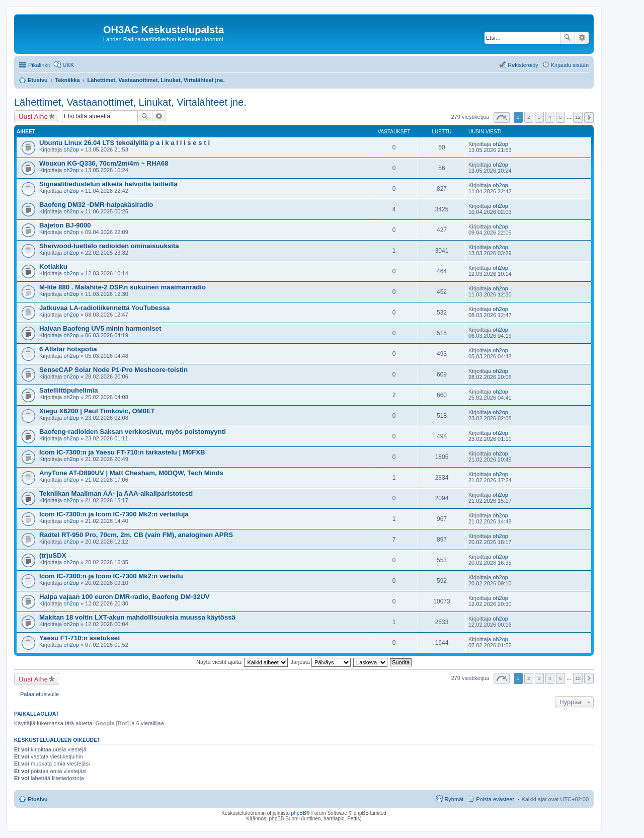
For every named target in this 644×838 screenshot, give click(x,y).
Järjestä (320, 662)
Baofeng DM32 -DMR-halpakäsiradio (96, 205)
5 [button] (560, 117)
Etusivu (38, 799)
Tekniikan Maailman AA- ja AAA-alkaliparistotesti (116, 493)
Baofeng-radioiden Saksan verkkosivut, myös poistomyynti (133, 432)
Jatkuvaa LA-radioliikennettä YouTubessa (104, 308)
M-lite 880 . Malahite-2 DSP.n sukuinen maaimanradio (123, 287)
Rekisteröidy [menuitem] (523, 65)
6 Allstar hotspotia (68, 349)
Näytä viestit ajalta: (242, 662)
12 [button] (578, 117)
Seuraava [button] (589, 118)
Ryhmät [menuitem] (454, 799)
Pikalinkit (39, 65)
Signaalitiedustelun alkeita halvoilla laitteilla (108, 184)
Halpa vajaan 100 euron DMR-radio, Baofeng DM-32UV (125, 597)
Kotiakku (53, 266)
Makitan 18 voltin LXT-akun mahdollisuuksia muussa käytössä (137, 617)
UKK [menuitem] (68, 65)
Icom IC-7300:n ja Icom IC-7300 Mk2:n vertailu (111, 576)
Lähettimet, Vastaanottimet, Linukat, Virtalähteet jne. (130, 102)
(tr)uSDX (53, 555)
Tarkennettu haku (582, 38)
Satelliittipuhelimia (69, 390)
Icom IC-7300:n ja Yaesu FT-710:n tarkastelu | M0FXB (122, 452)
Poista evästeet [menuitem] (495, 799)
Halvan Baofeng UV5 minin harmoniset (100, 328)
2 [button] (529, 117)
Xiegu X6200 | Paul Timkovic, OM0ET (97, 411)
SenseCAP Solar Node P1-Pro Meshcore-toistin (113, 370)
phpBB (299, 813)
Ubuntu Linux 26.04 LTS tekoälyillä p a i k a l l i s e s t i (125, 143)
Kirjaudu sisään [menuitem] (570, 65)
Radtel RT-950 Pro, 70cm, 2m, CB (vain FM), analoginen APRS (136, 535)
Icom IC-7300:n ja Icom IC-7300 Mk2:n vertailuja (114, 514)
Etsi (568, 38)
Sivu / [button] (502, 118)
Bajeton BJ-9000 (65, 225)
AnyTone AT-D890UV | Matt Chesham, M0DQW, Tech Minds (131, 473)
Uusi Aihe (33, 116)
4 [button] (550, 117)
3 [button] (539, 117)
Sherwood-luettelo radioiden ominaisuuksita (109, 246)
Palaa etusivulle (39, 694)
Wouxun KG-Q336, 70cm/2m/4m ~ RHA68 (104, 163)
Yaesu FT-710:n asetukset (80, 638)
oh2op (71, 149)
